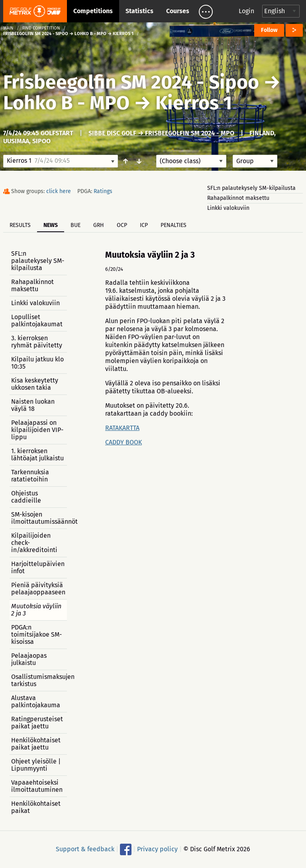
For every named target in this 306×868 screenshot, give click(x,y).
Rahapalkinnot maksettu (238, 198)
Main (8, 28)
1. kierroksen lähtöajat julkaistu (37, 455)
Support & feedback (85, 849)
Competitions (93, 11)
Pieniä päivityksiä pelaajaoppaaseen (38, 589)
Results (20, 225)
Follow (269, 30)
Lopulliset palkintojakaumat (37, 321)
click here (59, 191)
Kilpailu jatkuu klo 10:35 (37, 363)
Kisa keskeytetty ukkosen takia (35, 384)
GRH (99, 225)
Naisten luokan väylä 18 (33, 405)
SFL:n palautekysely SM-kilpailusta (251, 188)
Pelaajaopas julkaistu (29, 659)
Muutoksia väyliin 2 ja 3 (36, 610)
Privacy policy (157, 849)
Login (246, 11)
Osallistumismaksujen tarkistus (39, 680)
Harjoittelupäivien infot (38, 567)
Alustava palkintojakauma (36, 701)
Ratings (103, 191)
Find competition (41, 28)
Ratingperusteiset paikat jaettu (37, 723)
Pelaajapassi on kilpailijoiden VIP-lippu (37, 430)
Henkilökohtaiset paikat (36, 807)
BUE (76, 225)
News (51, 225)
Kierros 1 (194, 103)
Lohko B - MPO (66, 103)
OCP (122, 225)
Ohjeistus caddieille (26, 497)
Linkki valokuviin (228, 208)
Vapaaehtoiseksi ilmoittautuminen (37, 786)
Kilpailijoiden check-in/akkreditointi (34, 543)
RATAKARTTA (122, 428)
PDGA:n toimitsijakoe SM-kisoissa (36, 634)
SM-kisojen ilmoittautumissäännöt (39, 518)
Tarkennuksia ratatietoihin (30, 476)
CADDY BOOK (124, 442)
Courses (178, 11)
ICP (144, 225)
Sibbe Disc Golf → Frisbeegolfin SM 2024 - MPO (161, 133)
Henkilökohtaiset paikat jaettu (36, 744)
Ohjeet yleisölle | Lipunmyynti (36, 765)
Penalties (174, 225)
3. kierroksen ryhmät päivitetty (37, 342)
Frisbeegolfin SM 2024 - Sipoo (131, 82)
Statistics (139, 11)
